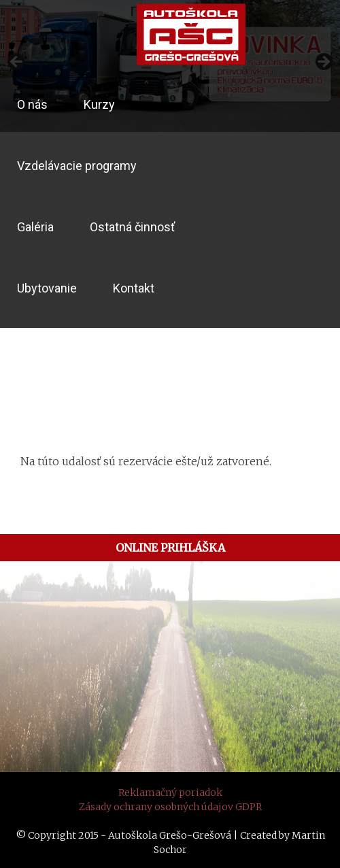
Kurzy (99, 104)
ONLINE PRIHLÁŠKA (170, 548)
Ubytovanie (47, 288)
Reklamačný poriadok (170, 792)
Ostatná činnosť (132, 227)
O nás (32, 104)
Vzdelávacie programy (77, 166)
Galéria (35, 227)
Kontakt (134, 288)
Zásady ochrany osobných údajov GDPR (170, 807)
